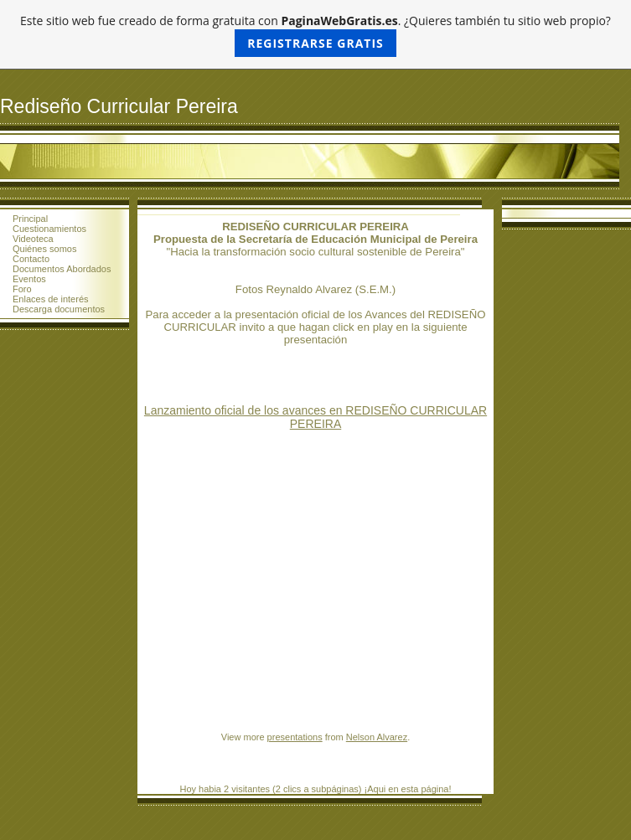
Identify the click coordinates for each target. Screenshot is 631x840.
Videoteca (33, 239)
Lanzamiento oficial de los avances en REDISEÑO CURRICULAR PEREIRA (315, 417)
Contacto (31, 259)
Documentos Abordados (62, 269)
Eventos (29, 279)
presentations (295, 737)
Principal (30, 219)
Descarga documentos (59, 309)
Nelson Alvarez (377, 737)
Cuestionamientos (49, 229)
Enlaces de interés (51, 299)
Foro (22, 289)
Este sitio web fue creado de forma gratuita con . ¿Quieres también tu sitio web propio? (315, 35)
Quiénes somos (44, 249)
